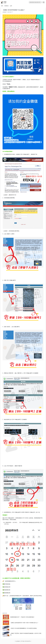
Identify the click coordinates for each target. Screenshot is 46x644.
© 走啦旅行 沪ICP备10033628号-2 (23, 641)
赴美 (11, 6)
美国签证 (7, 6)
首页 (2, 6)
